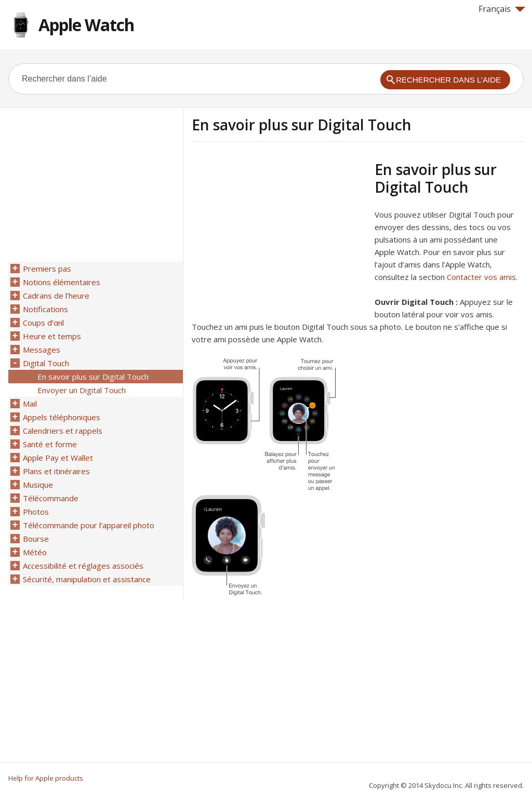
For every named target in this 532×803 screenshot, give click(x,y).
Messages (42, 350)
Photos (36, 512)
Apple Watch (86, 25)
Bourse (36, 539)
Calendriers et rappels (63, 431)
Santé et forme (50, 444)
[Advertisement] (279, 233)
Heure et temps (52, 336)
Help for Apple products (46, 778)
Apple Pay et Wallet (58, 458)
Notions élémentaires (62, 282)
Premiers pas (47, 269)
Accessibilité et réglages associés (83, 566)
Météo (35, 552)
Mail (30, 404)
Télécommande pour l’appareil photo (89, 525)
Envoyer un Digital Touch (82, 390)
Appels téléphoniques (62, 417)
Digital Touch (46, 363)
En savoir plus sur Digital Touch (93, 377)
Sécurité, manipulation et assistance (87, 579)
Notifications (45, 309)
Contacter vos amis (481, 277)
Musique (38, 485)
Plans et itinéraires (56, 471)
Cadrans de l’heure (56, 296)
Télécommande (51, 498)
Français (502, 9)
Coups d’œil (43, 323)
